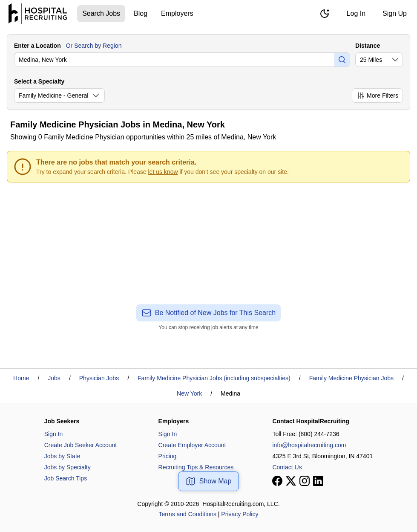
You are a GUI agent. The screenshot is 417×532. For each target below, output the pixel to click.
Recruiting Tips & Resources (196, 467)
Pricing (168, 456)
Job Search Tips (66, 478)
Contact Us (287, 467)
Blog (141, 13)
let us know (163, 172)
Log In (356, 13)
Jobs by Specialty (68, 467)
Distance (368, 46)
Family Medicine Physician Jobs (351, 378)
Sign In (54, 434)
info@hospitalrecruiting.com (309, 445)
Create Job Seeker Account (81, 445)
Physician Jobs (99, 378)
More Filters (377, 95)
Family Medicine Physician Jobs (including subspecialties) (214, 378)
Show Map (209, 481)
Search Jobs (101, 13)
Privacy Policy (240, 514)
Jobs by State (62, 456)
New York (189, 393)
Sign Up (395, 13)
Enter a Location (37, 46)
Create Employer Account (192, 445)
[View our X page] (291, 481)
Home (21, 378)
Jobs (54, 378)
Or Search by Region (94, 46)
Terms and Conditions (188, 514)
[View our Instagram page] (305, 481)
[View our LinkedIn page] (318, 481)
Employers (177, 13)
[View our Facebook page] (277, 481)
